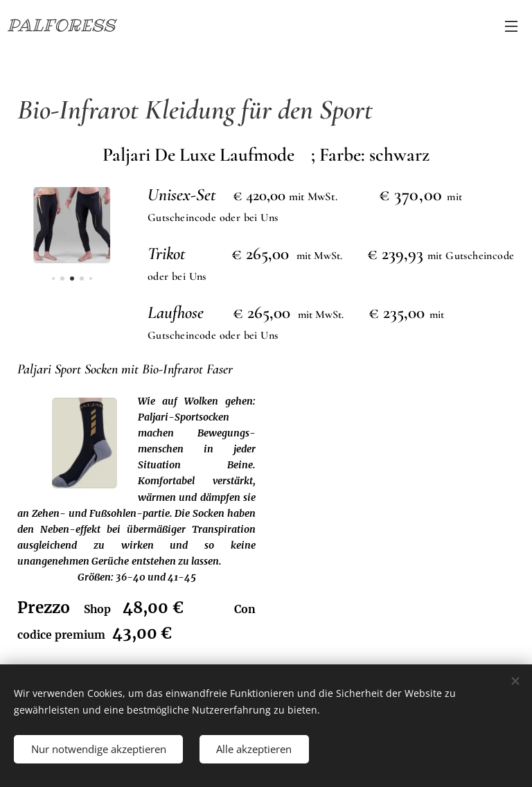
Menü (511, 26)
